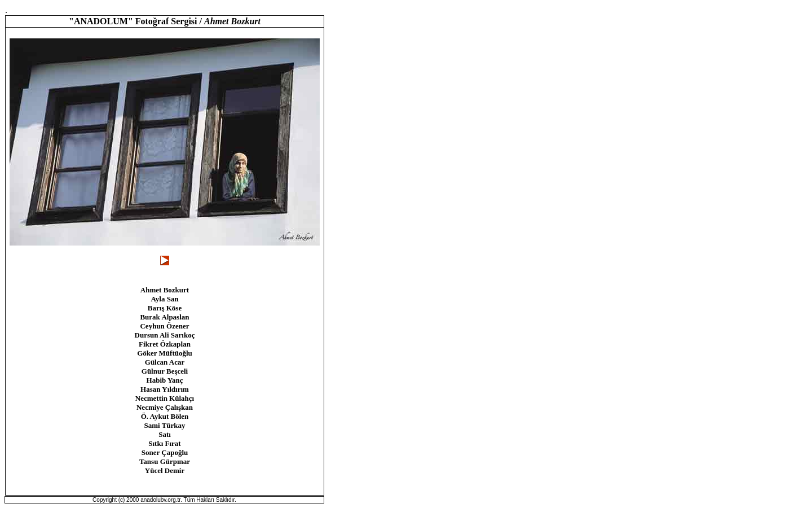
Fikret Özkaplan (165, 344)
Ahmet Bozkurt (165, 290)
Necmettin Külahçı (165, 398)
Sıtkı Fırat (164, 443)
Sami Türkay (164, 425)
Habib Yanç (165, 380)
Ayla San (164, 299)
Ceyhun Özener (164, 326)
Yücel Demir (165, 470)
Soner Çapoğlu (165, 452)
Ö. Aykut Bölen (165, 416)
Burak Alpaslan (164, 317)
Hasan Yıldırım (165, 389)
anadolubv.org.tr (160, 500)
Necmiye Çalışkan (165, 407)
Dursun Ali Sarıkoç (165, 335)
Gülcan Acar (165, 362)
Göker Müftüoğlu (165, 353)
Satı (165, 434)
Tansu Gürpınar (165, 461)
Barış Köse (165, 308)
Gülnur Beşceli (165, 371)
